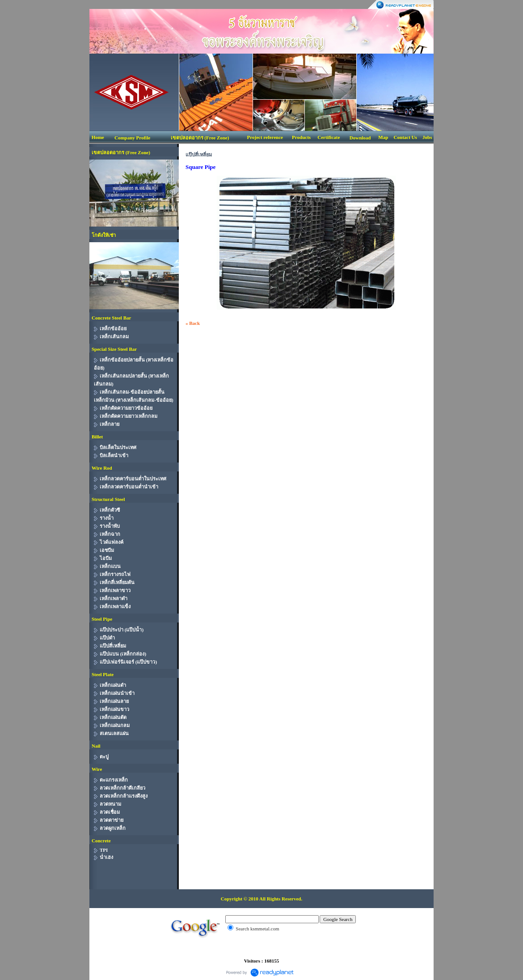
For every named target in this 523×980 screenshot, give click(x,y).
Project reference (265, 137)
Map (383, 137)
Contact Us (405, 137)
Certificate (329, 137)
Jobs (427, 137)
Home (98, 137)
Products (301, 137)
